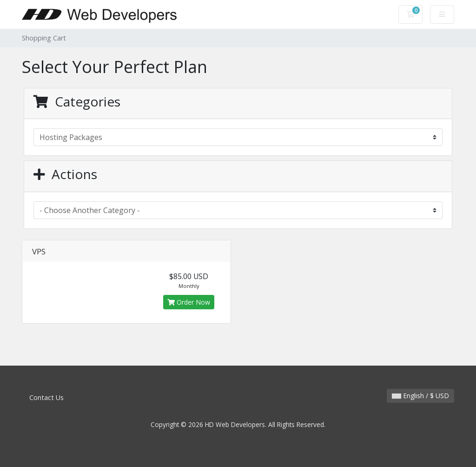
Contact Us (46, 397)
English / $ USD (420, 396)
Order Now (189, 302)
